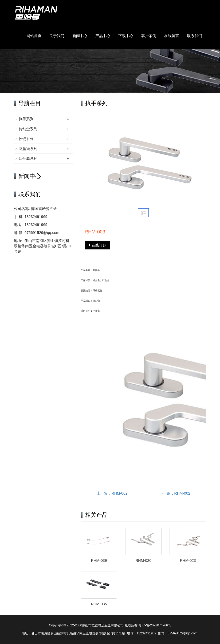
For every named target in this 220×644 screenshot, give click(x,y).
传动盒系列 (28, 129)
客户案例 (149, 36)
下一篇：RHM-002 (175, 493)
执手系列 (26, 119)
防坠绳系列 (28, 149)
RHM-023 (188, 560)
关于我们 (57, 36)
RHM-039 (99, 560)
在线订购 (97, 245)
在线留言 (172, 36)
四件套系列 (28, 158)
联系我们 (195, 36)
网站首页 (34, 36)
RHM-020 (143, 560)
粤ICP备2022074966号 (155, 625)
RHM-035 (99, 604)
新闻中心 (80, 36)
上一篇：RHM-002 (112, 493)
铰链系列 (26, 139)
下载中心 (126, 36)
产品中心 (103, 36)
